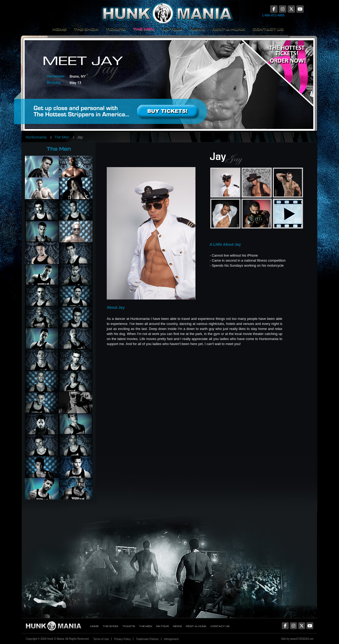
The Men (144, 29)
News (198, 29)
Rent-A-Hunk (229, 29)
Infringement (171, 639)
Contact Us (268, 29)
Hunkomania (36, 137)
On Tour (172, 29)
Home (59, 29)
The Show (86, 29)
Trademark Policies (147, 639)
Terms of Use (101, 639)
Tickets (116, 29)
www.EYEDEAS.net (302, 639)
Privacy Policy (122, 639)
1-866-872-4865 (273, 15)
